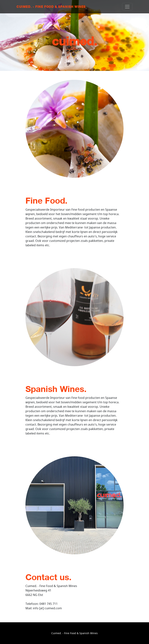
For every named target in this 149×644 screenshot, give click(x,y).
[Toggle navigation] (127, 7)
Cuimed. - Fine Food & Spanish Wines (51, 7)
